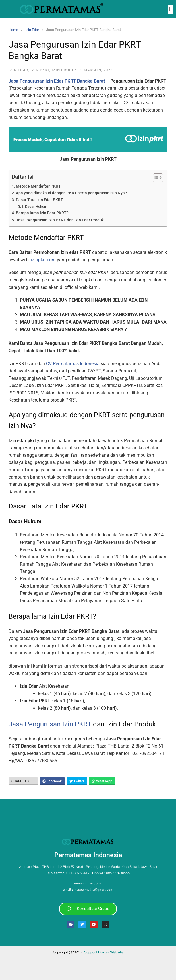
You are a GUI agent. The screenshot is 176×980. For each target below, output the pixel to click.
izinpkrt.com (43, 260)
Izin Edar (32, 30)
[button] (170, 9)
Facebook (52, 781)
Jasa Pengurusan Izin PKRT (50, 724)
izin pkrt (40, 70)
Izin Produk (64, 70)
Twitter (77, 781)
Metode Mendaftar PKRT (38, 186)
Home (13, 30)
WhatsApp (102, 781)
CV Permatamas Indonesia (73, 364)
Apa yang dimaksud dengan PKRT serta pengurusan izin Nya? (71, 193)
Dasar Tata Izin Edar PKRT (40, 200)
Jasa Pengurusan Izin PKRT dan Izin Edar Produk (60, 220)
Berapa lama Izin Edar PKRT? (42, 213)
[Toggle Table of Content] (155, 178)
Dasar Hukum (36, 206)
